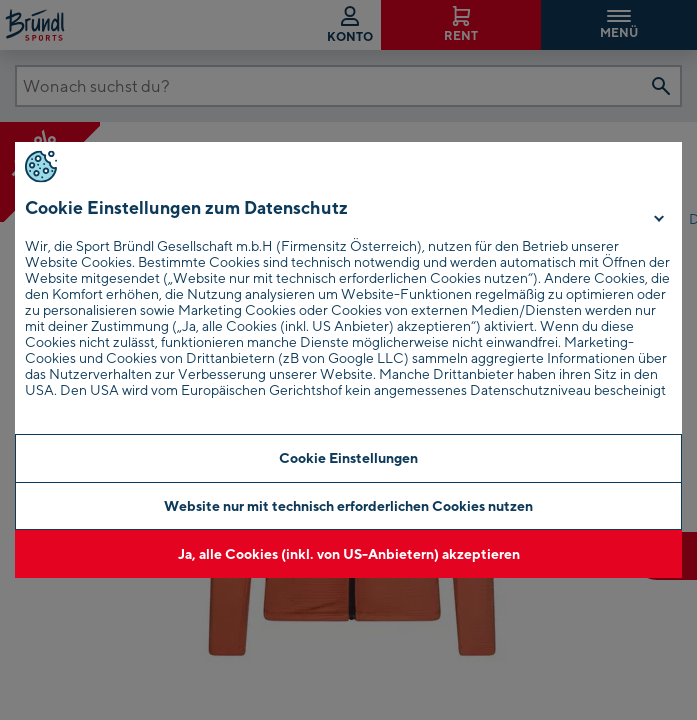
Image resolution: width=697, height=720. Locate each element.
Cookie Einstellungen (348, 457)
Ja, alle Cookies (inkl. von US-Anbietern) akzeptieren (349, 553)
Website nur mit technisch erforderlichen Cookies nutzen (348, 505)
